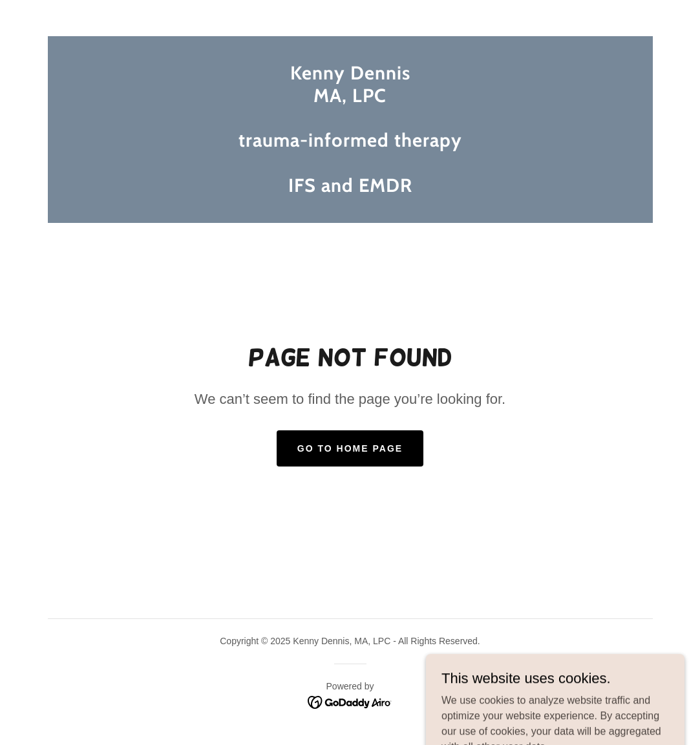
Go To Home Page (350, 448)
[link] (350, 188)
